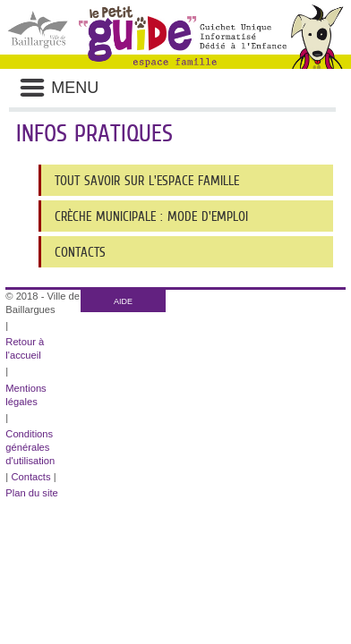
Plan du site (31, 493)
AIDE (123, 301)
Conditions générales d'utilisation (30, 447)
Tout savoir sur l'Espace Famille (147, 180)
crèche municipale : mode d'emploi (151, 216)
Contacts (80, 252)
